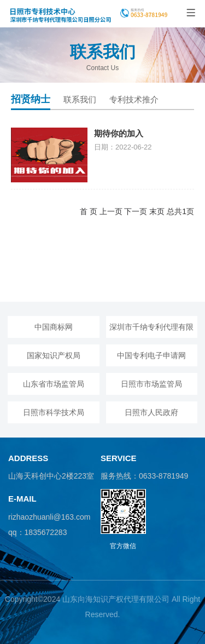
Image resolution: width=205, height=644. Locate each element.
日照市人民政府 (151, 412)
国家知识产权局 (54, 355)
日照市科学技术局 (54, 412)
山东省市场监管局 (54, 384)
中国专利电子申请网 (151, 355)
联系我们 (80, 99)
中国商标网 (54, 327)
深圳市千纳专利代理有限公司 (151, 330)
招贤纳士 (31, 99)
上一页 (111, 211)
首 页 (89, 211)
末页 (157, 211)
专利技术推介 (134, 99)
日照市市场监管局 (151, 384)
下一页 (136, 211)
